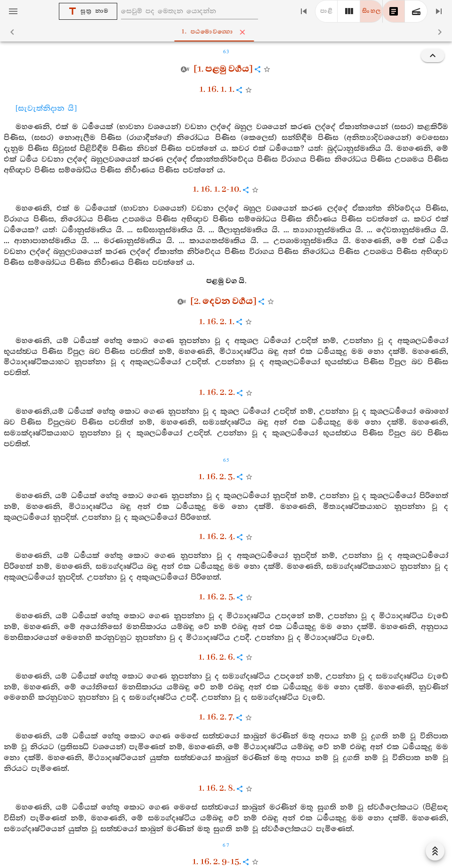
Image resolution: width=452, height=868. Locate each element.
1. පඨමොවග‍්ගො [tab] (228, 32)
